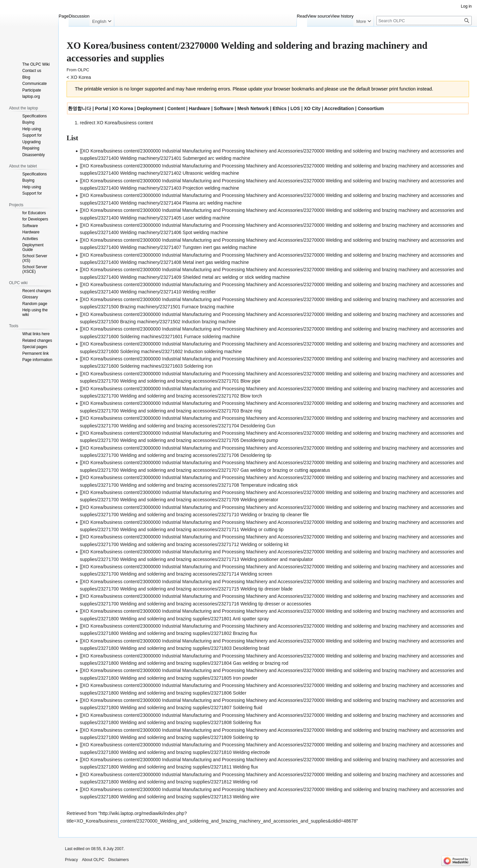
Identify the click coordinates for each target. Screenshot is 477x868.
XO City (312, 108)
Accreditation (339, 108)
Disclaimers (119, 860)
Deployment (150, 108)
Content (176, 108)
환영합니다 (79, 108)
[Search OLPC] (424, 21)
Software (224, 108)
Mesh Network (253, 108)
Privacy (71, 860)
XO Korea (81, 77)
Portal (102, 108)
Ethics (280, 108)
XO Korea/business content (125, 123)
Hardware (199, 108)
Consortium (371, 108)
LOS (295, 108)
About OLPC (93, 860)
